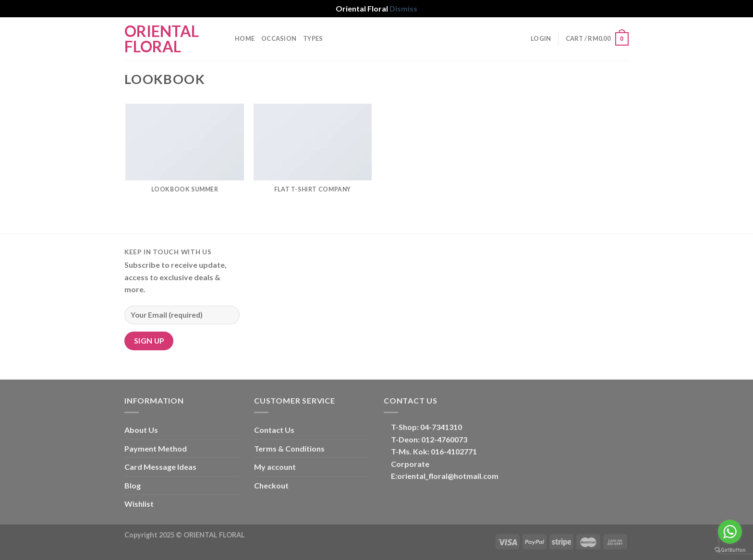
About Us (141, 430)
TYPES (313, 38)
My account (275, 467)
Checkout (271, 485)
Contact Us (274, 430)
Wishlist (139, 504)
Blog (133, 485)
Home (245, 38)
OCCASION (279, 38)
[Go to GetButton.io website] (730, 550)
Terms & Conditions (289, 448)
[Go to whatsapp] (730, 532)
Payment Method (156, 448)
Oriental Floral (162, 39)
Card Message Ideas (160, 467)
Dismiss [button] (403, 8)
